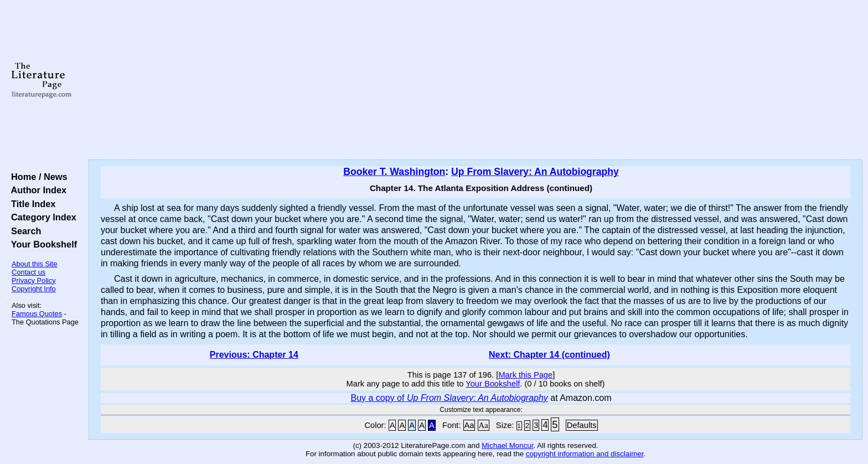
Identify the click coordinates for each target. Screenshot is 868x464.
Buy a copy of (449, 398)
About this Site (35, 264)
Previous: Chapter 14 (254, 355)
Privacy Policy (34, 280)
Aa (469, 425)
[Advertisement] (476, 80)
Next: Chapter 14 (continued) (549, 355)
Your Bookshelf (42, 244)
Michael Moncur (507, 445)
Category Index (41, 217)
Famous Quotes (37, 314)
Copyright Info (34, 289)
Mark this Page (525, 375)
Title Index (31, 204)
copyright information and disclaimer (585, 454)
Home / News (37, 177)
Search (24, 231)
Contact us (29, 272)
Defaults (582, 425)
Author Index (36, 190)
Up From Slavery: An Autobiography (535, 172)
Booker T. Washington (394, 172)
